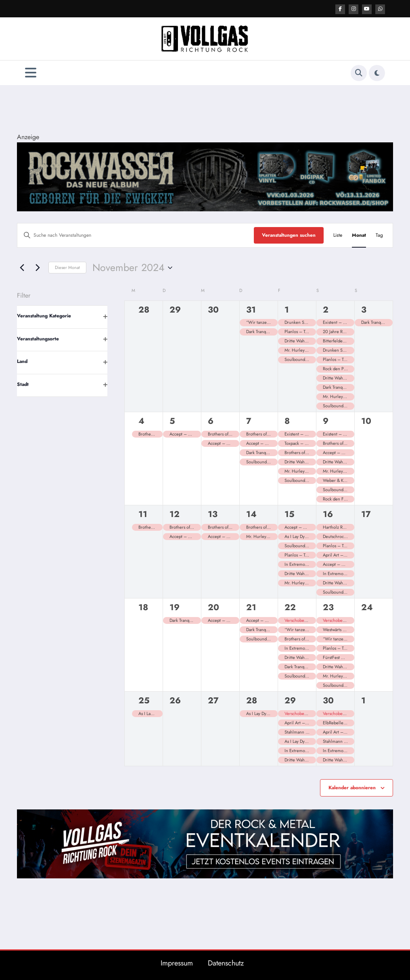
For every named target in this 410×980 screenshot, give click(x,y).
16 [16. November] (328, 514)
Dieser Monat (67, 267)
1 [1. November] (287, 309)
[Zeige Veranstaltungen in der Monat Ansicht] (359, 235)
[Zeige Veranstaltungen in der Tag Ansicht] (379, 235)
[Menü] (31, 72)
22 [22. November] (290, 607)
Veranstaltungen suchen (289, 235)
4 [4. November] (141, 421)
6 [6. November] (211, 421)
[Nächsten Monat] (38, 267)
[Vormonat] (22, 267)
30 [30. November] (328, 700)
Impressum (177, 963)
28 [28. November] (252, 700)
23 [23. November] (328, 607)
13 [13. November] (213, 514)
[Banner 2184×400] (205, 176)
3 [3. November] (364, 309)
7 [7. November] (249, 421)
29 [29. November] (290, 700)
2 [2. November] (326, 309)
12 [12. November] (175, 514)
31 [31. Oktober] (251, 309)
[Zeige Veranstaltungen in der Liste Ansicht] (338, 235)
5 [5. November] (172, 421)
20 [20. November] (213, 607)
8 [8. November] (287, 421)
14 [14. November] (251, 514)
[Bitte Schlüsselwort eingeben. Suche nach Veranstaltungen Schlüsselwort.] (136, 235)
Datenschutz (226, 963)
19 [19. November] (175, 607)
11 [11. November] (143, 514)
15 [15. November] (290, 514)
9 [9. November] (326, 421)
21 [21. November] (251, 607)
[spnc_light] (377, 73)
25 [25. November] (144, 700)
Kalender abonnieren (352, 787)
